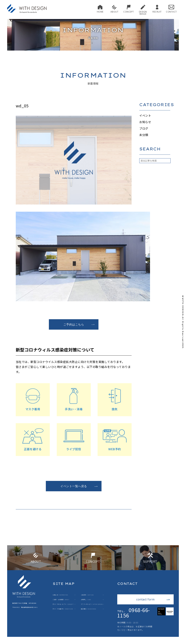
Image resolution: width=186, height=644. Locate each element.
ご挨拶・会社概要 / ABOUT (61, 600)
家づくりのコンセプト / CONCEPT (63, 604)
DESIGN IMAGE (143, 10)
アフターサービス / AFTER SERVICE (92, 604)
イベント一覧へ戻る (79, 486)
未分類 (144, 135)
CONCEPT (129, 9)
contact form (153, 599)
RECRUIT (157, 9)
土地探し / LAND (86, 600)
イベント (145, 115)
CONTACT (171, 9)
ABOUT (114, 9)
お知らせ (145, 122)
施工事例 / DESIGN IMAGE (89, 609)
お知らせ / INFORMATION (60, 595)
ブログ (144, 128)
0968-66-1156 (134, 613)
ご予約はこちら (79, 324)
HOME (100, 9)
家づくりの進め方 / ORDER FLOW (63, 609)
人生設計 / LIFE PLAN (87, 595)
